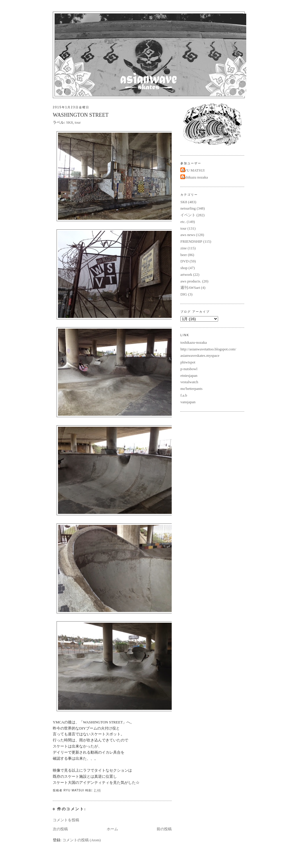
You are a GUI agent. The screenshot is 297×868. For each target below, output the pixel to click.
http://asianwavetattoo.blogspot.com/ (208, 349)
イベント (188, 215)
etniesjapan (189, 376)
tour (78, 122)
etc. (183, 222)
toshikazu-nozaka (194, 342)
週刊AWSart (190, 288)
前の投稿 (164, 829)
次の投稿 (60, 829)
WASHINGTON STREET (81, 115)
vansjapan (188, 402)
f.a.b (184, 395)
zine (184, 248)
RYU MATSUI (193, 170)
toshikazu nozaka (195, 177)
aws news (188, 235)
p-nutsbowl (189, 369)
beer (184, 255)
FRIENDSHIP (191, 241)
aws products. (191, 281)
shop (184, 268)
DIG (184, 294)
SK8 (69, 122)
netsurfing (188, 208)
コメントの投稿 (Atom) (82, 840)
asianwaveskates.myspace (200, 355)
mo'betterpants (191, 389)
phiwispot (188, 362)
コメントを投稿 (66, 820)
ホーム (112, 829)
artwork (186, 274)
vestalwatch (189, 382)
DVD (184, 261)
